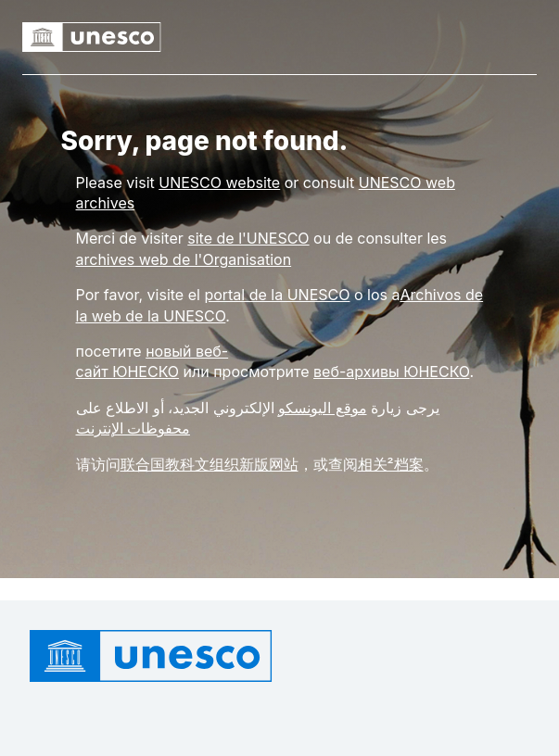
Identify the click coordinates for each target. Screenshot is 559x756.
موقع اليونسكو (323, 408)
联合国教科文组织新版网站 (210, 464)
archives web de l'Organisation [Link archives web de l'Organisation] (184, 259)
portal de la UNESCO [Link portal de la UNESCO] (277, 295)
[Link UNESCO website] (219, 183)
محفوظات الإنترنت (133, 428)
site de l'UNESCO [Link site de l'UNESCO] (248, 238)
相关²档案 (391, 464)
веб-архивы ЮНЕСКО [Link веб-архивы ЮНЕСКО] (391, 372)
